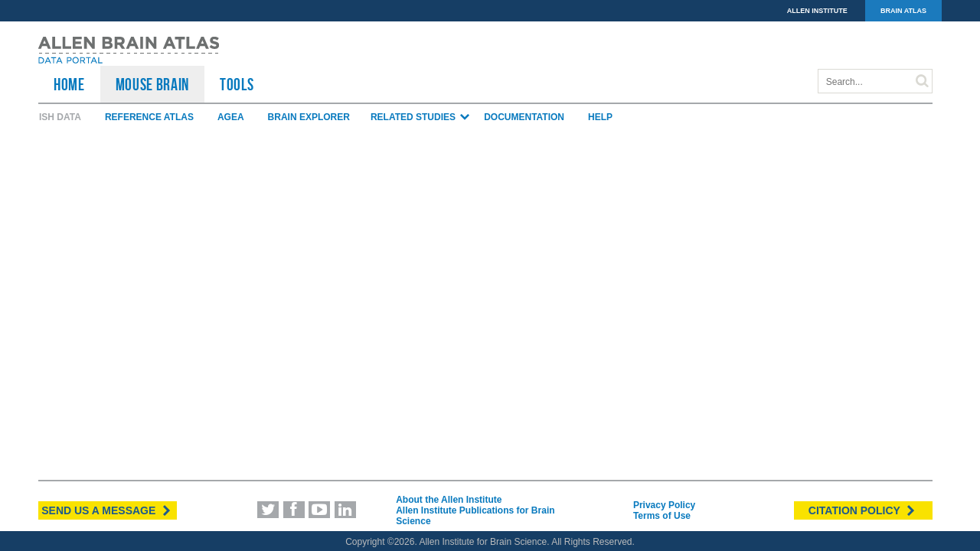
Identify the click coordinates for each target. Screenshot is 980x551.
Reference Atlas (149, 117)
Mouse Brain (152, 84)
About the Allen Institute (449, 500)
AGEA (231, 117)
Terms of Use (662, 516)
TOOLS (237, 84)
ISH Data (60, 117)
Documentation (524, 117)
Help (600, 117)
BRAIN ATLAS (903, 11)
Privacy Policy (664, 505)
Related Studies (421, 117)
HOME (69, 84)
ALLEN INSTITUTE (817, 11)
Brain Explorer (309, 117)
